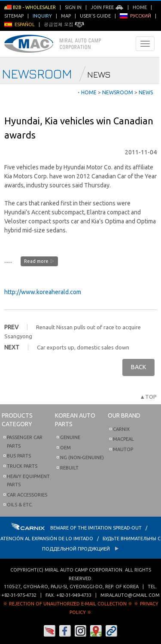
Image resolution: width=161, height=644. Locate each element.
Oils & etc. (20, 505)
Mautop (123, 449)
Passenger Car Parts (25, 442)
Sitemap (14, 16)
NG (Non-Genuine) (82, 457)
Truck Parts (22, 466)
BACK (138, 367)
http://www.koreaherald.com (43, 292)
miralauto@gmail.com (130, 595)
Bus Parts (19, 456)
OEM (65, 448)
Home (140, 7)
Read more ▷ (39, 261)
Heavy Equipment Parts (28, 481)
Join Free (107, 7)
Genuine (70, 437)
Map (66, 16)
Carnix (121, 429)
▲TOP (148, 397)
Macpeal (123, 439)
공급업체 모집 (64, 24)
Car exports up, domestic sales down (83, 347)
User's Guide (95, 16)
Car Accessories (27, 495)
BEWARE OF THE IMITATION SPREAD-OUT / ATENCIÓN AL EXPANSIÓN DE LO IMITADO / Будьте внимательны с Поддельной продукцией (80, 538)
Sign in (73, 7)
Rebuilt (69, 468)
